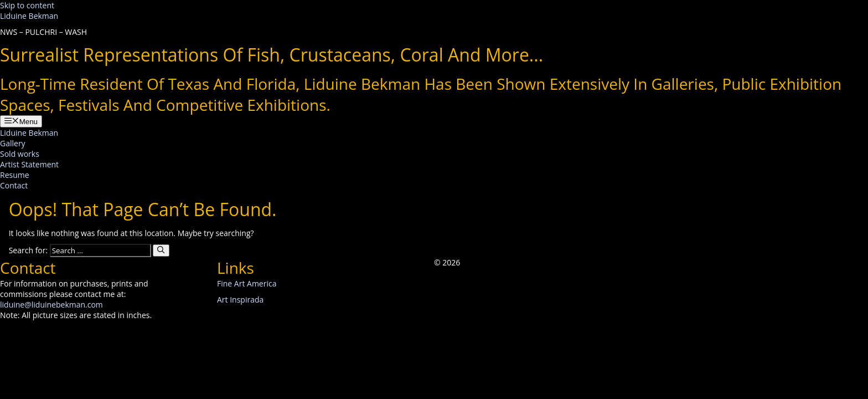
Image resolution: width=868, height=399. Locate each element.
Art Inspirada (240, 300)
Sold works (20, 154)
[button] (438, 273)
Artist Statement (29, 164)
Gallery (13, 143)
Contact (14, 185)
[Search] (161, 250)
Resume (15, 175)
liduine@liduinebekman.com (51, 305)
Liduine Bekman (29, 16)
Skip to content (27, 5)
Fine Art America (247, 283)
